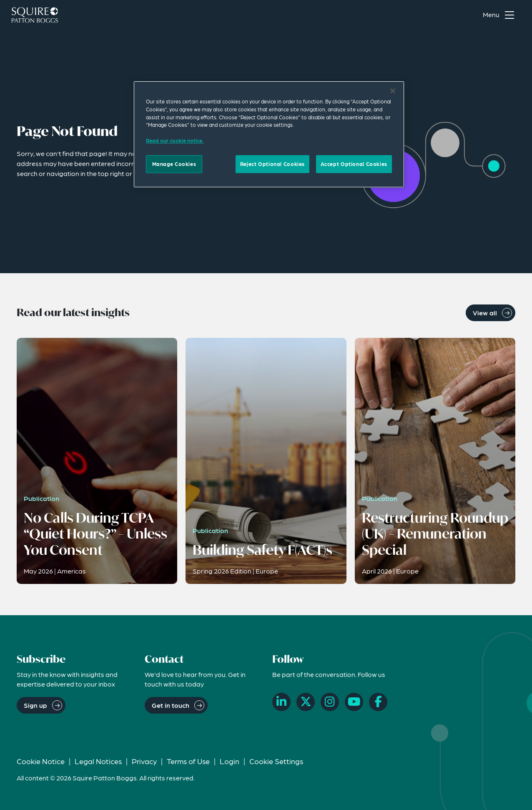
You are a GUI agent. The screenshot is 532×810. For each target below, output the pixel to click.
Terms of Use (188, 761)
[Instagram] (330, 702)
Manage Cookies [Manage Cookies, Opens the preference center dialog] (174, 164)
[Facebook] (378, 702)
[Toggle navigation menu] (500, 15)
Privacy (144, 761)
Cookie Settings (276, 761)
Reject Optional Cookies (272, 164)
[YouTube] (354, 702)
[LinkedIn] (281, 702)
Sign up (35, 705)
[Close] (393, 91)
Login (230, 761)
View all (485, 313)
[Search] (462, 15)
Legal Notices (98, 761)
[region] (269, 134)
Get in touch (171, 705)
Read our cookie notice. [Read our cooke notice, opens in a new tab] (175, 141)
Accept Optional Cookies (354, 164)
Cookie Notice (41, 761)
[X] (306, 702)
